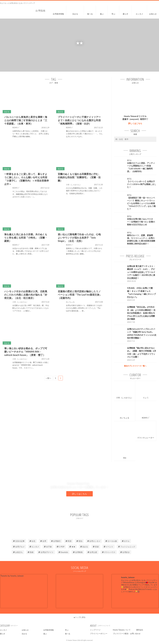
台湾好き (125, 552)
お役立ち (18, 552)
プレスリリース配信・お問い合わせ (127, 634)
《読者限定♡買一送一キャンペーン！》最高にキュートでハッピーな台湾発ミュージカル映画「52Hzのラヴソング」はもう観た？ (141, 203)
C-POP (61, 547)
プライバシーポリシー (99, 634)
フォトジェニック (127, 547)
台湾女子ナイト (46, 552)
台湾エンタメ (94, 541)
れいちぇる (125, 418)
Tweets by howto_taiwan (12, 576)
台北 (32, 541)
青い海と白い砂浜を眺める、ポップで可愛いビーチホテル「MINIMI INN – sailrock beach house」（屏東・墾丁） (26, 352)
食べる (68, 634)
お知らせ (25, 630)
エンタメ (34, 547)
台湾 (43, 541)
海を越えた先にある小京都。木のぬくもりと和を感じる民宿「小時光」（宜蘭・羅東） (26, 238)
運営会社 (140, 630)
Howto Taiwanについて (122, 630)
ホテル (126, 541)
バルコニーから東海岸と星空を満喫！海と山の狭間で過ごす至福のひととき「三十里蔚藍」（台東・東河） (26, 120)
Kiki (125, 458)
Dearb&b (63, 552)
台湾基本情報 (48, 630)
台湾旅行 (56, 541)
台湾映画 (78, 552)
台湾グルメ (19, 547)
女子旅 (48, 547)
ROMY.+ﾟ (146, 418)
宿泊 (79, 541)
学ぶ (67, 630)
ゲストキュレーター (146, 438)
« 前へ (48, 378)
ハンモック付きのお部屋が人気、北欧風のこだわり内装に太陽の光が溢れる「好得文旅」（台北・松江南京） (26, 295)
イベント (109, 547)
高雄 (31, 552)
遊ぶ (45, 634)
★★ (72, 547)
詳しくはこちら (135, 123)
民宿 (69, 541)
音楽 (96, 547)
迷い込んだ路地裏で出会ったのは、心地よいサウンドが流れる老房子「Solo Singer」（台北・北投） (79, 238)
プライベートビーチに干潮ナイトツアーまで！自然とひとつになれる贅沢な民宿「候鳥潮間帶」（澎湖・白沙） (79, 120)
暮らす (3, 634)
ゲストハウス (109, 552)
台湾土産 (92, 552)
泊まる (84, 547)
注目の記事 (19, 541)
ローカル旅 (111, 541)
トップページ (95, 630)
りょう (146, 398)
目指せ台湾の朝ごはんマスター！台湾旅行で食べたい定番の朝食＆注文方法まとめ (141, 222)
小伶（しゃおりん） (125, 398)
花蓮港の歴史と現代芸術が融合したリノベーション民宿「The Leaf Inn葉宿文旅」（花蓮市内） (80, 295)
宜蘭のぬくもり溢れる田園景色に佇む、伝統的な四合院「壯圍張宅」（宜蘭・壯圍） (79, 177)
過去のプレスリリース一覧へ (135, 366)
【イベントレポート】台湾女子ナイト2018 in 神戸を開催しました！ (142, 184)
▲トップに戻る (80, 617)
